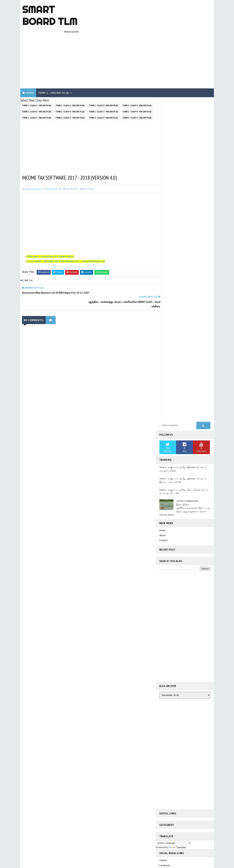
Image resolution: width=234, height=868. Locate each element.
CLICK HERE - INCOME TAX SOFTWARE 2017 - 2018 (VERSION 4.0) (66, 229)
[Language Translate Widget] (173, 488)
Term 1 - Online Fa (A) (54, 61)
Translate (178, 493)
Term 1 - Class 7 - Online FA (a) (103, 79)
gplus (162, 516)
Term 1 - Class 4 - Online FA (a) (137, 73)
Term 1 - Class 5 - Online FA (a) (37, 79)
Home (30, 61)
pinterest (164, 541)
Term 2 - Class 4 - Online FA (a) (103, 85)
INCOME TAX (72, 157)
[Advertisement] (148, 28)
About (163, 181)
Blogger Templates (85, 793)
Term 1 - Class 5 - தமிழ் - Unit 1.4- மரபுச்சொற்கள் (185, 606)
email (162, 531)
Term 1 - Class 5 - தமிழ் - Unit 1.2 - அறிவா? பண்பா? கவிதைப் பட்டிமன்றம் (182, 585)
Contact (163, 186)
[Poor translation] (13, 816)
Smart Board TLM (50, 15)
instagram (165, 521)
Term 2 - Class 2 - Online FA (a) (37, 85)
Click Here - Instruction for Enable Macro (50, 224)
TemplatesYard (50, 793)
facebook (165, 511)
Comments (88, 157)
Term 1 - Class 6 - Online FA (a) (70, 79)
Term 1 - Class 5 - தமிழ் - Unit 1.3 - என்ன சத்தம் (184, 687)
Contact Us (165, 713)
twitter (163, 506)
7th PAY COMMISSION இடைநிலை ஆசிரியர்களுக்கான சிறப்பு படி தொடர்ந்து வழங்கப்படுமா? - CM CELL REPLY (185, 153)
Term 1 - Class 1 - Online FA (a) (37, 73)
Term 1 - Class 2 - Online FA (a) (70, 73)
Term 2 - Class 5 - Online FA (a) (137, 85)
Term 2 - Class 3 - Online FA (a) (70, 85)
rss (161, 526)
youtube (164, 536)
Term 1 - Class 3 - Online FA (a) (103, 73)
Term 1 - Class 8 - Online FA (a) (137, 79)
